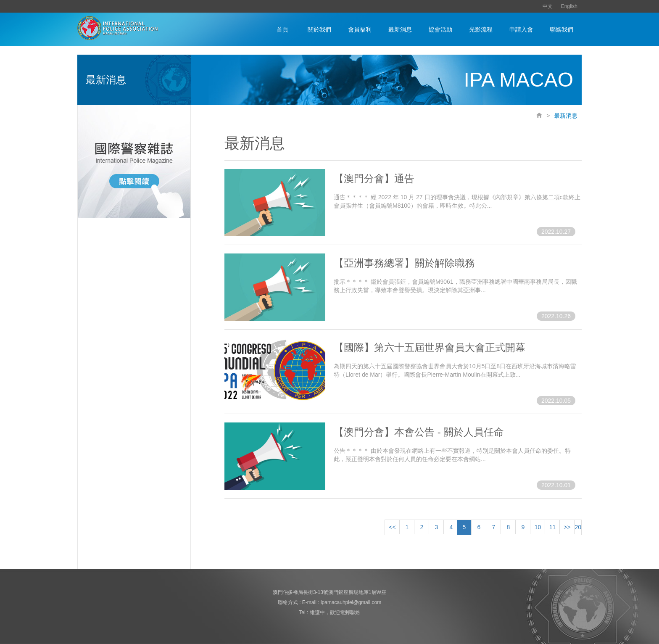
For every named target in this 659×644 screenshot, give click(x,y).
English (569, 6)
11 (553, 527)
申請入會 (521, 29)
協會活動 (440, 29)
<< (392, 527)
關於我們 (319, 29)
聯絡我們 (561, 29)
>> (567, 527)
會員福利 (360, 29)
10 (538, 527)
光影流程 (481, 29)
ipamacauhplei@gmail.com (351, 602)
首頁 (282, 29)
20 (578, 527)
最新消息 (400, 29)
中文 (548, 6)
